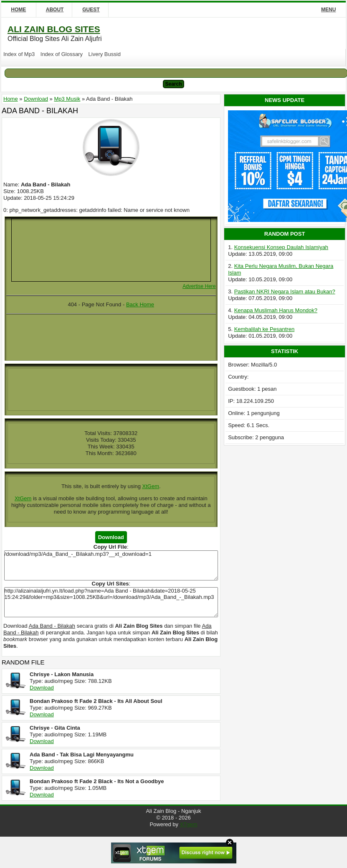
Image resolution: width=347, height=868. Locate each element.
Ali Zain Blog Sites (54, 29)
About (55, 10)
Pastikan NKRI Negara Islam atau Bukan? (285, 291)
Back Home (140, 304)
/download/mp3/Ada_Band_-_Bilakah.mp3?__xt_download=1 (111, 565)
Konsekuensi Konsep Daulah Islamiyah (281, 247)
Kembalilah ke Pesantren (265, 329)
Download (42, 688)
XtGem (151, 486)
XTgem (189, 824)
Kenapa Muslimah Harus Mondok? (276, 310)
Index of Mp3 (19, 54)
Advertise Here (199, 286)
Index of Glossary (62, 54)
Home (18, 10)
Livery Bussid (105, 54)
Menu (328, 10)
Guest (91, 10)
